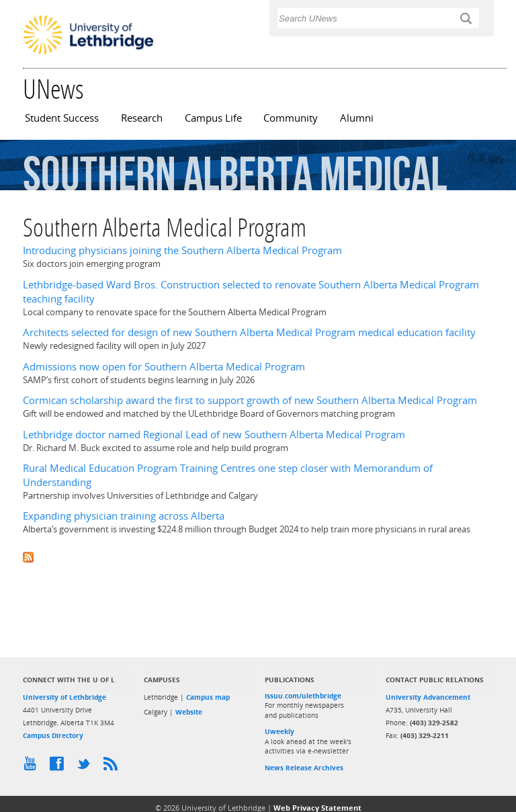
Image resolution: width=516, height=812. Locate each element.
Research (142, 118)
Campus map (208, 697)
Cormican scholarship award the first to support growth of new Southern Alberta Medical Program (250, 400)
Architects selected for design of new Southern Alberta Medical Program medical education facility (249, 332)
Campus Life (213, 118)
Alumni (357, 118)
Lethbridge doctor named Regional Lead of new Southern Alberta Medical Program (214, 435)
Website (189, 712)
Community (291, 118)
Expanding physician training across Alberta (124, 516)
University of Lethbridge (64, 697)
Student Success (62, 118)
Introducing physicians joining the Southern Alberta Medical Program (182, 250)
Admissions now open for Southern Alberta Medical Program (164, 367)
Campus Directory (53, 735)
